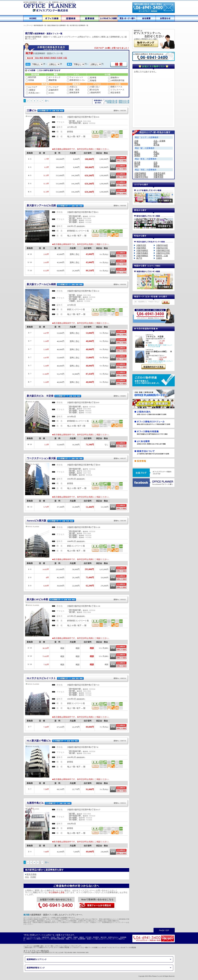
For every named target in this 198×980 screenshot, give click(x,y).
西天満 (137, 162)
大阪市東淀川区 (163, 250)
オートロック (53, 77)
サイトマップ (76, 946)
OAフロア (32, 87)
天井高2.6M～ (33, 93)
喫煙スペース (115, 87)
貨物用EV (114, 78)
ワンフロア (52, 87)
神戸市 (139, 258)
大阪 (65, 58)
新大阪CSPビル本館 (76, 599)
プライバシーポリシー (63, 946)
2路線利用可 (94, 93)
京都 (136, 141)
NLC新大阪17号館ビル (76, 741)
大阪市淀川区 (140, 175)
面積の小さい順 (124, 101)
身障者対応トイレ (76, 80)
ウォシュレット (75, 77)
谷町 (155, 143)
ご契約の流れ (28, 947)
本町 (155, 164)
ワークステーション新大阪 (76, 458)
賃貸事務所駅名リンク (36, 968)
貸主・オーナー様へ (47, 946)
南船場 (156, 166)
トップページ (28, 946)
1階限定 (31, 90)
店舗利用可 (52, 90)
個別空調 (31, 77)
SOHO (50, 93)
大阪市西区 (158, 175)
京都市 (159, 258)
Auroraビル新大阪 (76, 521)
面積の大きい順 (124, 102)
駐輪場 (92, 80)
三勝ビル (76, 110)
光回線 (30, 80)
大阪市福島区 (140, 173)
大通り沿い (94, 87)
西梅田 (53, 58)
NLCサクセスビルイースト (76, 678)
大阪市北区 (158, 177)
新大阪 (156, 145)
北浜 (155, 162)
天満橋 (137, 145)
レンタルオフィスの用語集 (127, 947)
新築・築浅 (73, 90)
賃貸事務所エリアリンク (37, 959)
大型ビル (72, 87)
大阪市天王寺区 (141, 177)
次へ (47, 101)
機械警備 (51, 80)
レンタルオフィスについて (108, 947)
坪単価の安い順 (112, 102)
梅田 (41, 58)
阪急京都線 (32, 874)
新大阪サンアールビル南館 (76, 284)
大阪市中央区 (159, 173)
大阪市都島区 (142, 256)
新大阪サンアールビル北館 (76, 205)
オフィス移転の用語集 (62, 947)
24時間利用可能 (116, 80)
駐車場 (92, 78)
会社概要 (36, 946)
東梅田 (47, 58)
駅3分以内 (93, 90)
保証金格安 (114, 93)
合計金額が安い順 (111, 101)
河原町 (60, 58)
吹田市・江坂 (162, 256)
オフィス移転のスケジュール (43, 947)
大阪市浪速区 (142, 253)
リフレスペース (116, 90)
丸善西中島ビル (76, 803)
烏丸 (37, 58)
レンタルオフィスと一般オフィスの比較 (84, 947)
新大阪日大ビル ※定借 (76, 396)
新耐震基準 (73, 93)
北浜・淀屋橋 (159, 141)
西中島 (137, 164)
